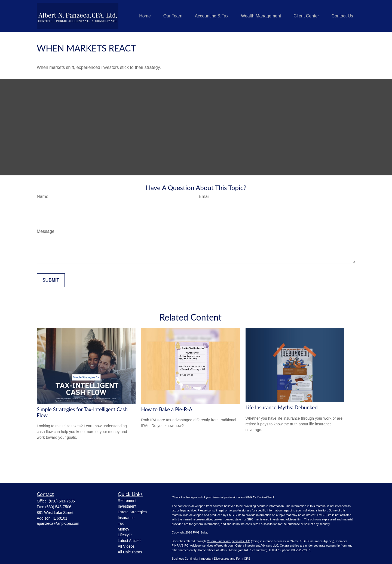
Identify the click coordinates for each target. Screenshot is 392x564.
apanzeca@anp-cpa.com (58, 523)
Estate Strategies (132, 512)
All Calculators (130, 552)
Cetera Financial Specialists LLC (229, 541)
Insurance (126, 518)
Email (204, 196)
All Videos (126, 546)
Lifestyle (125, 535)
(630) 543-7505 (62, 501)
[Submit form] (51, 280)
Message (46, 231)
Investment (127, 506)
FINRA (176, 545)
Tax (121, 523)
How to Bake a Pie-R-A (167, 409)
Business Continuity (185, 559)
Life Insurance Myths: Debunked (282, 407)
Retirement (127, 501)
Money (124, 529)
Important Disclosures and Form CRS (225, 559)
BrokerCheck (266, 497)
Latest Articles (130, 541)
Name (43, 196)
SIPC (185, 545)
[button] (145, 16)
